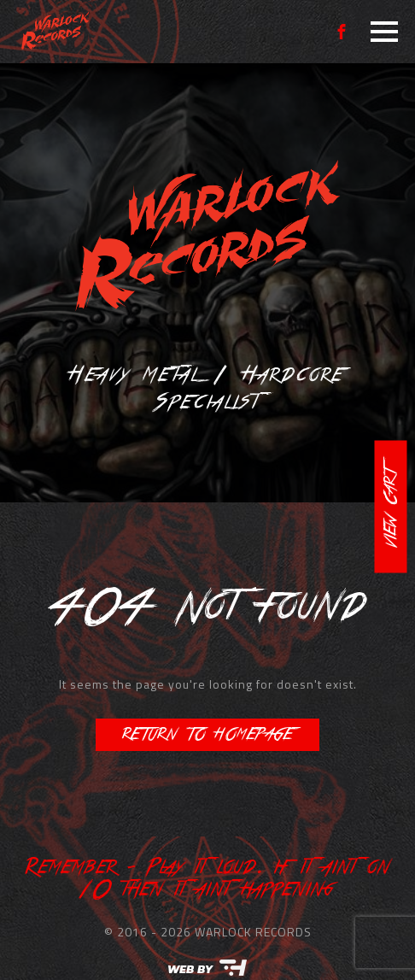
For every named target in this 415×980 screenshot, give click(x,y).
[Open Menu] (384, 32)
